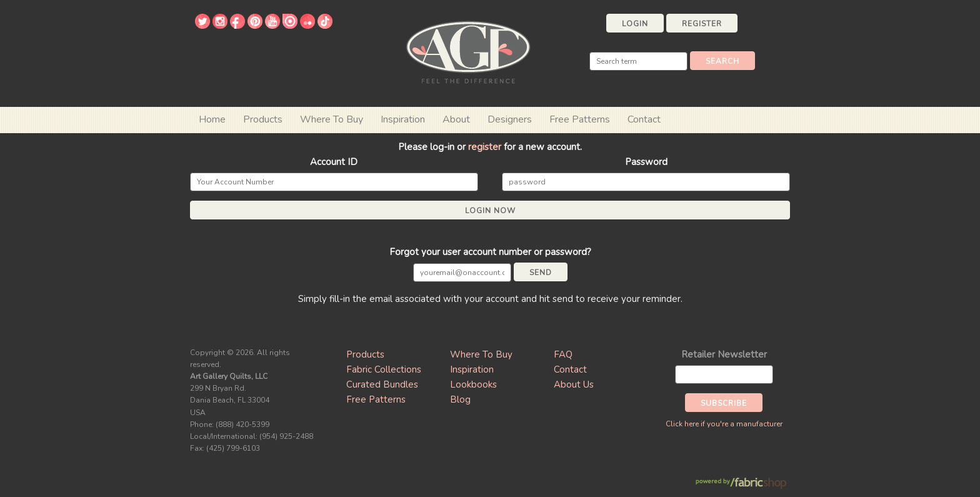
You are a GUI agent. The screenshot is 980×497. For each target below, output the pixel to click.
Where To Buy (481, 354)
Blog (460, 399)
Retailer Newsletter (724, 354)
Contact (644, 119)
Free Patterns (580, 119)
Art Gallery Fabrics (468, 51)
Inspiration (403, 119)
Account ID (334, 162)
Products (365, 354)
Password (646, 162)
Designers (510, 119)
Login (635, 24)
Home (212, 119)
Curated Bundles (382, 384)
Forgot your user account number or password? (490, 252)
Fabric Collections (384, 369)
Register (702, 24)
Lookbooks (473, 384)
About (456, 119)
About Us (574, 384)
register (485, 147)
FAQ (563, 354)
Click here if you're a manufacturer (724, 424)
